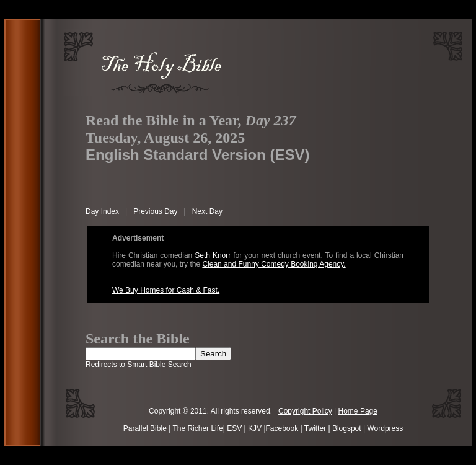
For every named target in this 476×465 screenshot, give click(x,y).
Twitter (315, 428)
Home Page (358, 411)
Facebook (282, 428)
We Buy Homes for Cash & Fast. (166, 290)
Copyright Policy (305, 411)
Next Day (207, 211)
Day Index (102, 211)
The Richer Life (197, 428)
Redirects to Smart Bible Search (139, 365)
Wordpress (385, 428)
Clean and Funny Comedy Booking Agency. (274, 264)
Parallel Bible (145, 428)
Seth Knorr (213, 255)
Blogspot (347, 428)
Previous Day (155, 211)
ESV (234, 428)
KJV (255, 428)
